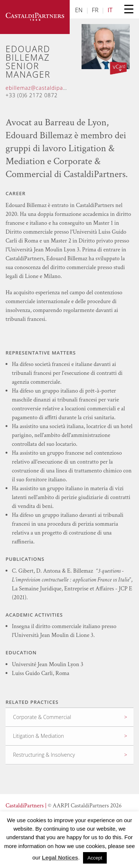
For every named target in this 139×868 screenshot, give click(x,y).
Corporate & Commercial (42, 717)
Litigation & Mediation (38, 736)
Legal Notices (60, 857)
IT (110, 10)
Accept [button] (95, 858)
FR (95, 10)
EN (79, 10)
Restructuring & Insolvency (44, 755)
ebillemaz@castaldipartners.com (49, 88)
